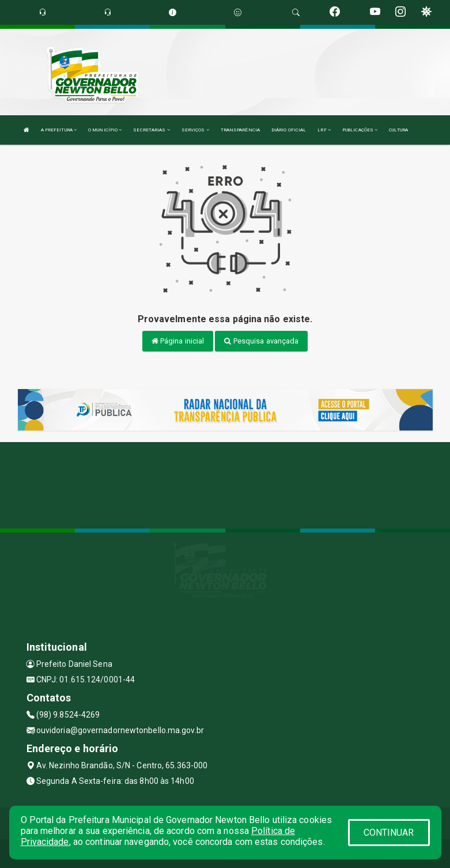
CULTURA (398, 130)
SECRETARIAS (151, 130)
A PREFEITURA (59, 130)
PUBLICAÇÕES (360, 130)
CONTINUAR (389, 833)
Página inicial (178, 341)
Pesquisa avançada (261, 341)
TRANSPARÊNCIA (240, 130)
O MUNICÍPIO (105, 130)
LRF (324, 130)
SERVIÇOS (195, 130)
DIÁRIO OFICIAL (289, 130)
